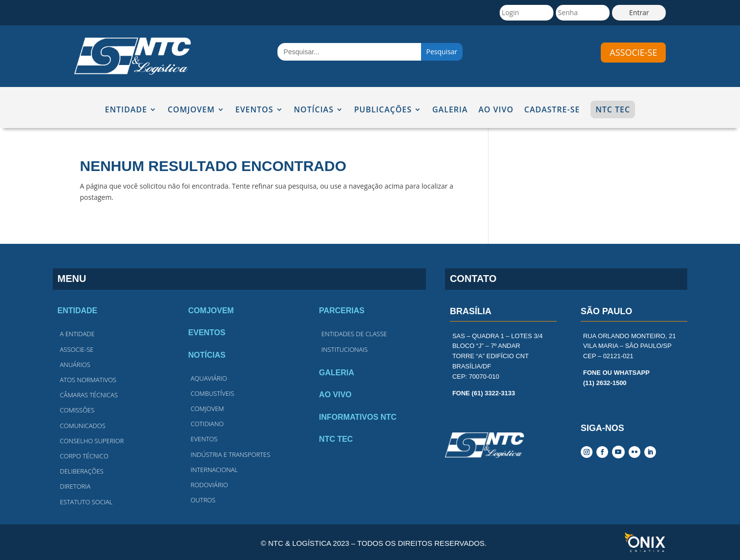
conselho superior (92, 441)
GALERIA (450, 110)
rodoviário (209, 485)
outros (203, 500)
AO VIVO (496, 110)
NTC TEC (613, 109)
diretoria (75, 486)
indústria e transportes (230, 454)
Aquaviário (209, 378)
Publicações (383, 110)
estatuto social (86, 502)
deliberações (82, 471)
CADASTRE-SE (552, 110)
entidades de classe (354, 334)
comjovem (207, 409)
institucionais (345, 349)
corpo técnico (84, 456)
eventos (204, 439)
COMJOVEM (191, 110)
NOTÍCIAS (314, 110)
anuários (75, 365)
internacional (214, 470)
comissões (77, 410)
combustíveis (212, 393)
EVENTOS (254, 110)
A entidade (77, 334)
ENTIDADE (126, 110)
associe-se (633, 52)
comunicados (83, 426)
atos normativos (88, 380)
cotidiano (207, 424)
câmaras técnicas (89, 395)
